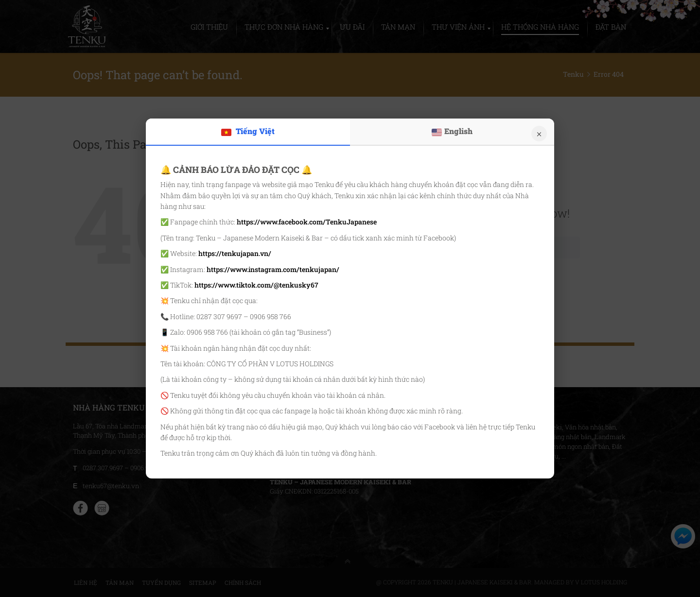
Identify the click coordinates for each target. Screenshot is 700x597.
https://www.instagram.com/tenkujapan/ (273, 269)
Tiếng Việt (248, 131)
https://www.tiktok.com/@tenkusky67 (256, 285)
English (452, 131)
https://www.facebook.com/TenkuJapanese (307, 222)
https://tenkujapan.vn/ (235, 253)
